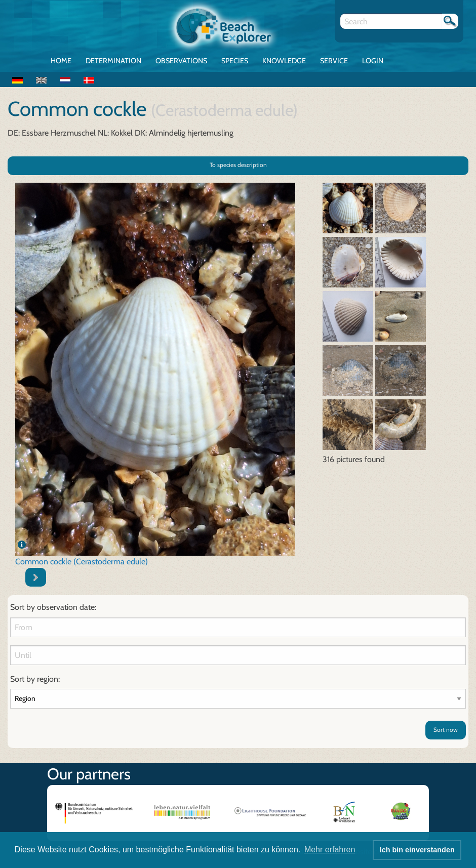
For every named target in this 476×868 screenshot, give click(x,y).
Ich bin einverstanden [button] (417, 850)
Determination (113, 61)
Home (61, 61)
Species (235, 61)
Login (373, 61)
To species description (238, 165)
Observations (181, 61)
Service (334, 61)
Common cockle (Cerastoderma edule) (82, 562)
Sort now (446, 730)
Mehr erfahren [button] (330, 850)
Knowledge (284, 61)
